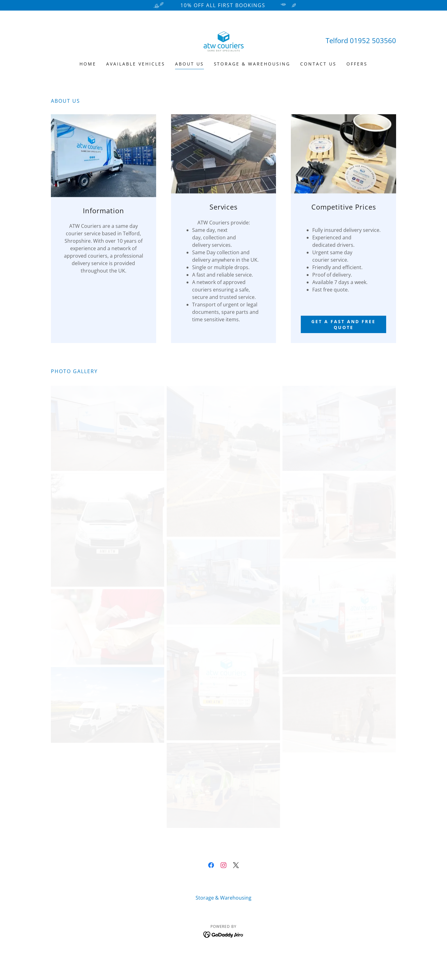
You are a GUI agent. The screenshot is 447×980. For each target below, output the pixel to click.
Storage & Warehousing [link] (252, 64)
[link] (223, 40)
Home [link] (88, 64)
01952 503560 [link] (373, 40)
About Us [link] (190, 64)
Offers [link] (357, 64)
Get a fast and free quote (343, 324)
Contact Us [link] (318, 64)
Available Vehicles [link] (136, 64)
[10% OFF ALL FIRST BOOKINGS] (223, 5)
